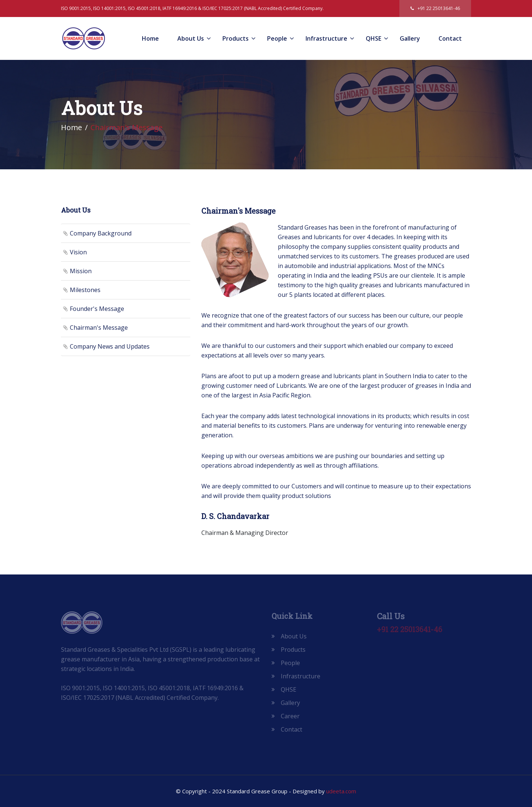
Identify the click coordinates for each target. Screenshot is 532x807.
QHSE (374, 38)
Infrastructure (326, 38)
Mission (81, 271)
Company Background (101, 233)
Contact (450, 38)
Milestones (85, 290)
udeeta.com (341, 791)
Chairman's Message (99, 328)
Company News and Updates (110, 346)
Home (150, 38)
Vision (78, 252)
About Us (191, 38)
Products (236, 38)
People (277, 38)
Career (290, 716)
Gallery (410, 38)
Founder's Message (97, 309)
